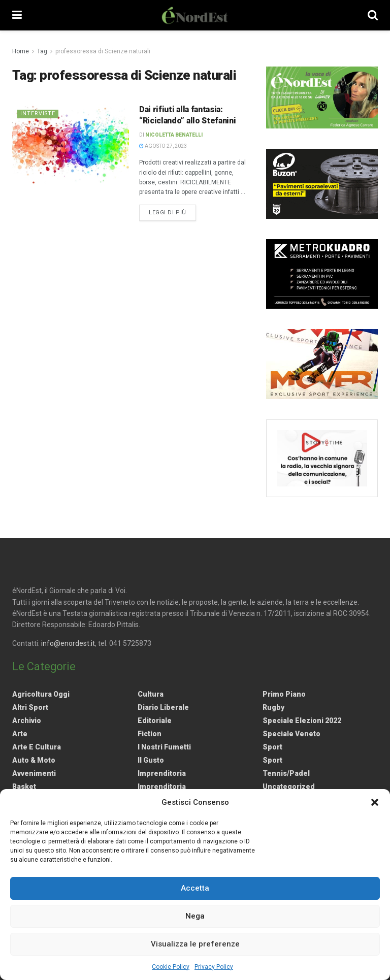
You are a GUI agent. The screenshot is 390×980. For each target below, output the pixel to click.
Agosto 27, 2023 (163, 146)
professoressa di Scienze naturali (103, 51)
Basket (24, 787)
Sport (272, 747)
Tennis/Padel (286, 773)
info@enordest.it (68, 643)
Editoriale (155, 721)
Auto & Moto (34, 760)
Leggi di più (172, 212)
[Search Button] (373, 15)
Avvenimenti (34, 773)
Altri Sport (30, 707)
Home (21, 51)
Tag (42, 51)
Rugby (273, 707)
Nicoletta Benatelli (174, 135)
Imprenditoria (162, 773)
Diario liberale (163, 707)
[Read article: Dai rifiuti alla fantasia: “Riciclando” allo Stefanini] (71, 146)
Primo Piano (284, 694)
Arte (20, 734)
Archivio (27, 721)
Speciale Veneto (291, 734)
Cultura (151, 694)
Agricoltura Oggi (41, 694)
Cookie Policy (171, 967)
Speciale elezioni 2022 (302, 721)
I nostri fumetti (164, 747)
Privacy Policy (214, 967)
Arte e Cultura (37, 747)
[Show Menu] (17, 15)
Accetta (195, 888)
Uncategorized (289, 787)
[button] (375, 802)
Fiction (150, 734)
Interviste (38, 113)
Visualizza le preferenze (195, 944)
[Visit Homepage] (195, 15)
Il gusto (151, 760)
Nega (195, 916)
